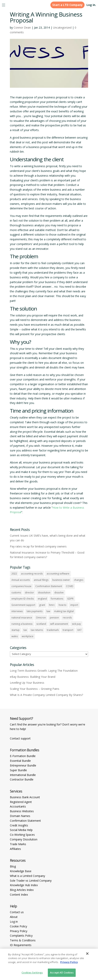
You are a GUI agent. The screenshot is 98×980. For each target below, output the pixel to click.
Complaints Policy (21, 936)
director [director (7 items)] (29, 593)
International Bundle (23, 775)
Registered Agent (21, 802)
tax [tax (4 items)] (25, 630)
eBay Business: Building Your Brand (33, 677)
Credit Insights (19, 825)
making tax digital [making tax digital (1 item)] (64, 611)
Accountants (18, 806)
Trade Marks (18, 844)
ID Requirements (21, 945)
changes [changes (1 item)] (79, 580)
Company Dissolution (24, 839)
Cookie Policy (18, 926)
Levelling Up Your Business (27, 683)
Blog (13, 866)
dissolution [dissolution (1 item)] (44, 593)
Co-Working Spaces (22, 835)
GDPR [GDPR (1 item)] (70, 599)
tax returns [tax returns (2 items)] (37, 630)
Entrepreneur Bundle (23, 765)
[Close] (87, 954)
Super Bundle (18, 770)
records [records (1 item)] (67, 618)
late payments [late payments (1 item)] (35, 611)
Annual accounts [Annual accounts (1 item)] (21, 580)
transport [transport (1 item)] (68, 630)
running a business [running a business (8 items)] (22, 624)
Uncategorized (62, 28)
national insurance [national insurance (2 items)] (22, 618)
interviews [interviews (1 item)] (17, 611)
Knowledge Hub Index (24, 885)
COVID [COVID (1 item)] (70, 586)
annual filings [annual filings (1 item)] (41, 580)
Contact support (20, 738)
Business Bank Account (25, 797)
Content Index (19, 895)
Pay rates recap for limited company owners (38, 546)
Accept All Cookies (62, 973)
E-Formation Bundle (23, 756)
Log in (14, 922)
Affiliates (15, 849)
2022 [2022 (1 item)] (14, 574)
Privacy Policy (19, 931)
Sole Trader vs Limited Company (31, 881)
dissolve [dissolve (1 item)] (59, 593)
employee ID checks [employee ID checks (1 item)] (23, 599)
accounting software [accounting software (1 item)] (58, 574)
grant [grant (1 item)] (42, 605)
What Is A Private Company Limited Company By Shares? (46, 695)
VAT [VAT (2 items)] (79, 630)
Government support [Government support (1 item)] (23, 605)
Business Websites (22, 811)
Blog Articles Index (22, 890)
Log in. (91, 5)
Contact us (17, 912)
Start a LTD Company (67, 5)
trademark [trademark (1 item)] (53, 630)
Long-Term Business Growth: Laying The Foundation (44, 671)
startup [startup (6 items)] (16, 630)
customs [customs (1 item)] (16, 593)
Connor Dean (22, 28)
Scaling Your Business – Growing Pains (35, 689)
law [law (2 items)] (48, 611)
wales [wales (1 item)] (15, 636)
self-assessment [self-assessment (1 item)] (59, 624)
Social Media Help (21, 830)
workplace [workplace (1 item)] (28, 636)
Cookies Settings (32, 973)
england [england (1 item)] (42, 599)
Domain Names (20, 816)
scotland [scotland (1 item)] (41, 624)
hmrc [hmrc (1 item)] (52, 605)
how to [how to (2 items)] (63, 605)
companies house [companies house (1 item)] (21, 586)
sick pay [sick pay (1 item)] (76, 624)
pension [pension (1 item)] (54, 618)
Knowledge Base (21, 871)
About (14, 917)
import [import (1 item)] (74, 605)
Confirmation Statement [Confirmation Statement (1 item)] (49, 586)
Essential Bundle (20, 761)
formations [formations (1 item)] (57, 599)
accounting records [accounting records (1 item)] (32, 574)
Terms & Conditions (23, 940)
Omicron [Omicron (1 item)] (41, 618)
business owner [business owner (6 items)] (61, 580)
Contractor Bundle (22, 779)
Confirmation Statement (25, 821)
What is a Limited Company (27, 876)
